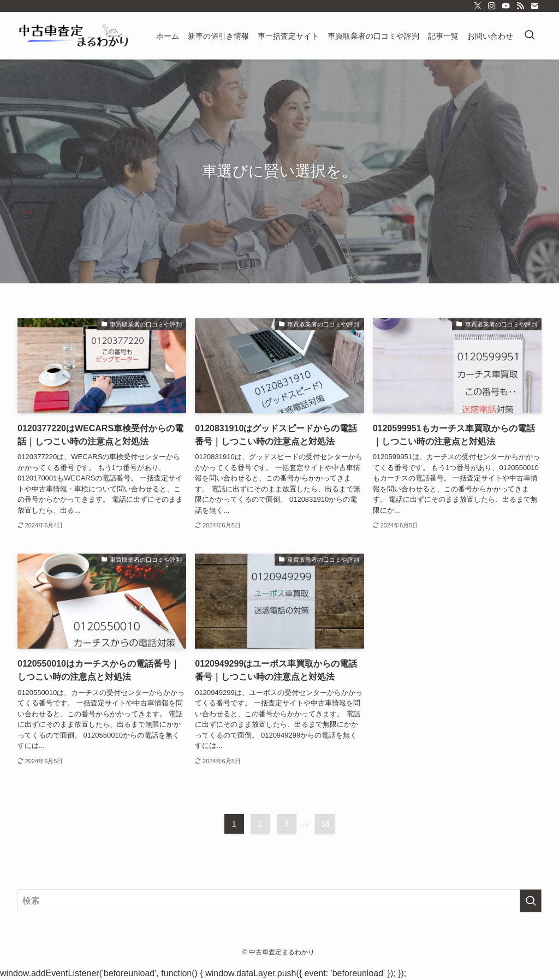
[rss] (520, 6)
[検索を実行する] (531, 901)
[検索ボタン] (530, 36)
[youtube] (506, 6)
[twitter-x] (478, 6)
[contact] (534, 6)
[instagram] (492, 6)
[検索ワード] (279, 901)
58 (325, 824)
